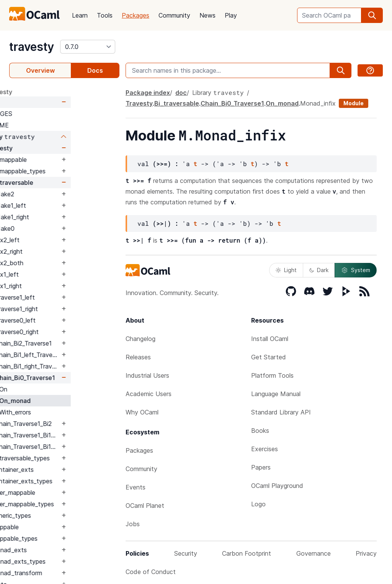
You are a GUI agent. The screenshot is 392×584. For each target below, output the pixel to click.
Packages (136, 15)
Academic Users (149, 394)
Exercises (265, 449)
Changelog (140, 339)
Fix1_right (57, 286)
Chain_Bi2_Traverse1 (72, 343)
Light (286, 270)
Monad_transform (65, 573)
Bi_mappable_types (67, 171)
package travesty (35, 92)
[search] (372, 15)
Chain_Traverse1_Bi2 (72, 424)
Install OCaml (270, 339)
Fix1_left (56, 274)
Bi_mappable (57, 160)
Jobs (133, 524)
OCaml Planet (145, 506)
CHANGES (46, 114)
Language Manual (276, 394)
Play (231, 15)
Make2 (53, 194)
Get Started (269, 357)
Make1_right (61, 217)
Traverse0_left (64, 320)
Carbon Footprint (247, 553)
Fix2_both (58, 263)
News (207, 15)
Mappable (53, 527)
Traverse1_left (64, 297)
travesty (32, 47)
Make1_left (59, 206)
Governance (314, 553)
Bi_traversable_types (69, 458)
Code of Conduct (151, 572)
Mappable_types (63, 538)
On (52, 389)
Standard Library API (281, 412)
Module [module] (354, 103)
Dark (319, 270)
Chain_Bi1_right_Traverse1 (76, 366)
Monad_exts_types (67, 561)
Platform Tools (272, 375)
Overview (40, 70)
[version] (88, 47)
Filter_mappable (62, 493)
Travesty (48, 148)
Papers (261, 467)
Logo (258, 504)
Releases (138, 357)
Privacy (366, 553)
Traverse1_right (65, 309)
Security (186, 553)
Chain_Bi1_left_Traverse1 (76, 355)
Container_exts (61, 470)
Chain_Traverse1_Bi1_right (76, 447)
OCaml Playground (277, 486)
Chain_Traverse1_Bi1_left (76, 435)
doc (32, 102)
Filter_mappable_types (71, 504)
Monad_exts (57, 550)
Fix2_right (57, 251)
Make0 (53, 228)
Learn (80, 15)
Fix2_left (56, 240)
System (356, 270)
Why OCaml (142, 412)
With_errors (64, 412)
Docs (95, 70)
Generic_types (60, 515)
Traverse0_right (65, 332)
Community (174, 15)
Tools (105, 15)
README (44, 125)
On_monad (64, 401)
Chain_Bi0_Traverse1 (74, 378)
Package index (148, 93)
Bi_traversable (61, 183)
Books (260, 431)
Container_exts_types (70, 481)
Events (136, 487)
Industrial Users (147, 375)
